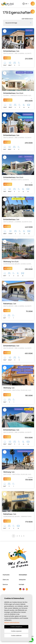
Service (5, 584)
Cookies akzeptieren (16, 627)
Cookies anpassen (16, 631)
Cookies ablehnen (16, 636)
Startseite (6, 575)
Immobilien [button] (23, 575)
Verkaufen (22, 580)
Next (32, 38)
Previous (4, 38)
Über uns (6, 580)
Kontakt (22, 584)
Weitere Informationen (12, 623)
